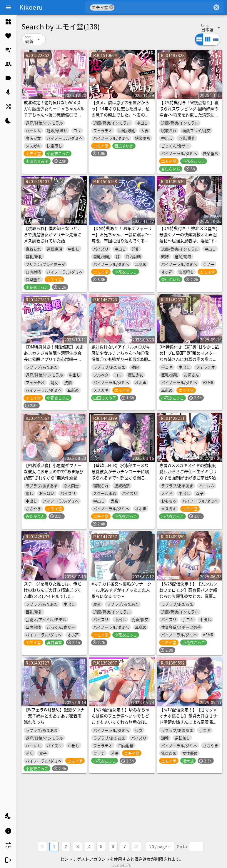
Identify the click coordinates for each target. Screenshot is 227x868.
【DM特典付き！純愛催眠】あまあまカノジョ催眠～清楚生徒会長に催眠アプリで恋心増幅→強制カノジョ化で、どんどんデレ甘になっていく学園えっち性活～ (54, 362)
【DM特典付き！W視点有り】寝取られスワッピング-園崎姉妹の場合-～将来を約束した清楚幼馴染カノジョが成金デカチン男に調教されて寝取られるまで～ (189, 115)
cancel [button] (111, 7)
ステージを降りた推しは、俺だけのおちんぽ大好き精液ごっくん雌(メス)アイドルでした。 (53, 590)
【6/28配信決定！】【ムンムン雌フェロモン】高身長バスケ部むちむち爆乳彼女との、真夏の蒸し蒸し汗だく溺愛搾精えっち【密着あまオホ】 (188, 596)
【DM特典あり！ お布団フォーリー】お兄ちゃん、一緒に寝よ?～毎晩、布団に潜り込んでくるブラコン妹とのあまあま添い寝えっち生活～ (122, 241)
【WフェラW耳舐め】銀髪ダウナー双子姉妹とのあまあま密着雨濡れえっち (54, 716)
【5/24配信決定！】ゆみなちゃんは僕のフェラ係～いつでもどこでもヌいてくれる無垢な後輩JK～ (120, 719)
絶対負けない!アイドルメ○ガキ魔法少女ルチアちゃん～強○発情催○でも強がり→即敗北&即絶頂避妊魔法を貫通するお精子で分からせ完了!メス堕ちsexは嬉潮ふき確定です (122, 362)
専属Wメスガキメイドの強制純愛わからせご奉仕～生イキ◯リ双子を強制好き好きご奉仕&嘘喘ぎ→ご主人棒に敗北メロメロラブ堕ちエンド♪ (190, 478)
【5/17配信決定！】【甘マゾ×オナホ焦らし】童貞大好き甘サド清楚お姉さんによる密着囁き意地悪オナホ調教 (188, 719)
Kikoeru (31, 7)
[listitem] (8, 22)
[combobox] (163, 7)
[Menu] (9, 7)
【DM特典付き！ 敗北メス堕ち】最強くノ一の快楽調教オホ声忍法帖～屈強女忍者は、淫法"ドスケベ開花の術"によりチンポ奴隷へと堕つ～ (190, 241)
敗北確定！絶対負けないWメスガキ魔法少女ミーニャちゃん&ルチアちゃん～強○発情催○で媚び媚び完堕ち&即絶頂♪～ (54, 112)
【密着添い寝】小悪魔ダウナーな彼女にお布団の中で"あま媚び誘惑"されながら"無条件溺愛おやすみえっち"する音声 (54, 474)
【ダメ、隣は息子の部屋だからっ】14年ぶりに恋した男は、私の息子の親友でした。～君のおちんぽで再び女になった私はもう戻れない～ (121, 115)
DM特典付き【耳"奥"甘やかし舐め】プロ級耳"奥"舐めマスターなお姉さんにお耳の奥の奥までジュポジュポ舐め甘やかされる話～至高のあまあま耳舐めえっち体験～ (189, 362)
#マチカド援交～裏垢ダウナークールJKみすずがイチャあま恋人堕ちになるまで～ (121, 590)
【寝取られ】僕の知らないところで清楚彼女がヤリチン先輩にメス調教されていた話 (53, 234)
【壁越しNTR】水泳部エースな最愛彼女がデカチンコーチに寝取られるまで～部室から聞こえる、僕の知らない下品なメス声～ (120, 478)
